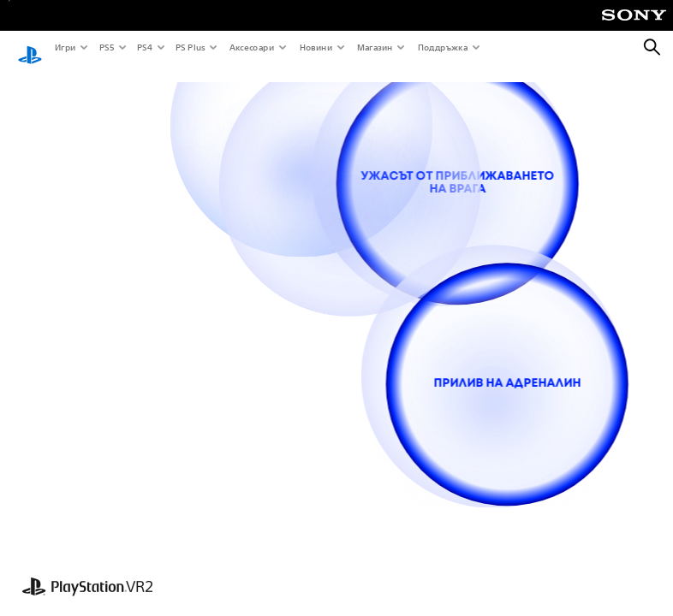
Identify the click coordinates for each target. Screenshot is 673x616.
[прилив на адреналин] (507, 385)
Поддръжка (442, 47)
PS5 (106, 47)
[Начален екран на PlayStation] (30, 48)
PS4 (144, 47)
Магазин (374, 47)
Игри (65, 47)
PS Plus (190, 47)
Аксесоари (251, 47)
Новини (316, 47)
